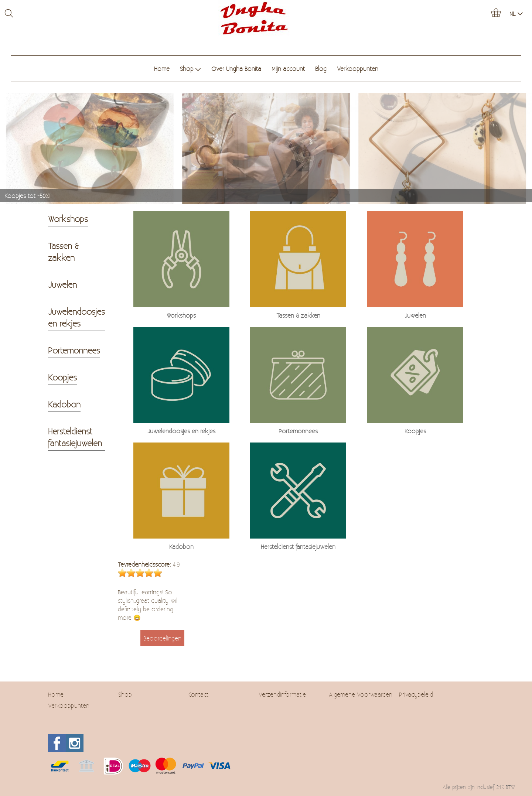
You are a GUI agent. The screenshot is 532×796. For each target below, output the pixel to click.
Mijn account (288, 69)
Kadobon (64, 404)
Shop (190, 69)
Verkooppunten (358, 69)
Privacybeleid (416, 694)
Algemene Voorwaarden (361, 694)
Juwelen (62, 284)
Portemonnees (74, 350)
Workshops (68, 219)
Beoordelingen (162, 638)
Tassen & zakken (63, 252)
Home (162, 69)
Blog (321, 69)
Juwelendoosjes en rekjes (76, 317)
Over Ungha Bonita (236, 69)
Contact (198, 694)
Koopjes (62, 377)
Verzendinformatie (282, 694)
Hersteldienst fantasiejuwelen (75, 437)
